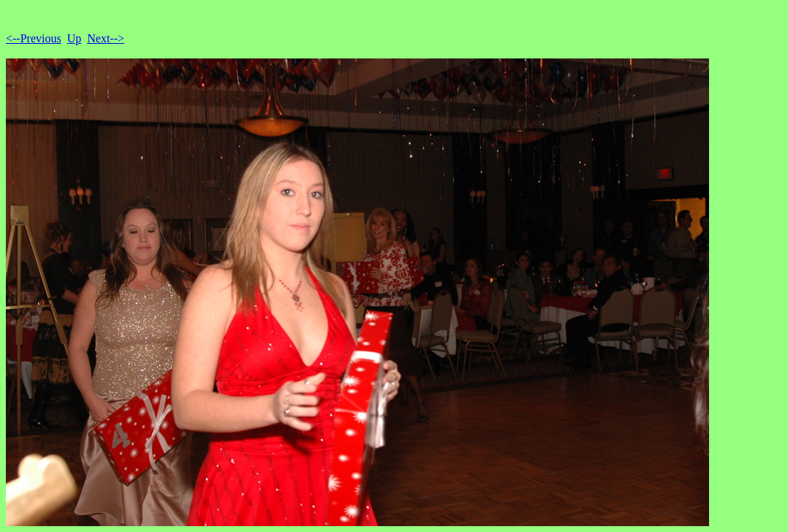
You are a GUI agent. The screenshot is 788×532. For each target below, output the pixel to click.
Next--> (106, 38)
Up (75, 38)
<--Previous (34, 38)
